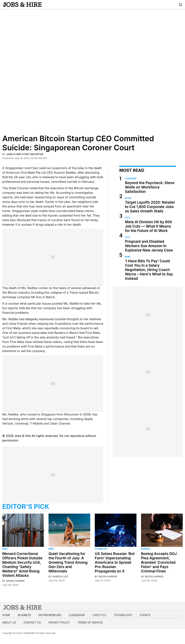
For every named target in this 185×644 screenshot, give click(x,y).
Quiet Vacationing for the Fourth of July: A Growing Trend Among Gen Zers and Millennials (68, 562)
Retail (128, 198)
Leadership (131, 179)
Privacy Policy (59, 622)
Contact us (32, 622)
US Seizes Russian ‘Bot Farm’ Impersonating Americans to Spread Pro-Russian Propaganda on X (115, 562)
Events (145, 615)
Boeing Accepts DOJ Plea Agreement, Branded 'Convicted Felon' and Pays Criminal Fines (159, 562)
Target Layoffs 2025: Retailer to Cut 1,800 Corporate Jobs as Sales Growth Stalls (150, 207)
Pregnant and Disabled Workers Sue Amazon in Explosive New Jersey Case (149, 246)
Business (146, 549)
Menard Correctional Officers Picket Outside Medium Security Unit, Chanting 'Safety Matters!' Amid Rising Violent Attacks (22, 565)
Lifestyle (99, 615)
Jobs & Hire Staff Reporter (25, 154)
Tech (127, 218)
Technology (101, 549)
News (128, 257)
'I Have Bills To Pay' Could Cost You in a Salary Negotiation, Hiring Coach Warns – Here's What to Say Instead (149, 270)
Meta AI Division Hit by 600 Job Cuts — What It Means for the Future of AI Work (149, 226)
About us (9, 622)
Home (6, 615)
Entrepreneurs (50, 615)
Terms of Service (90, 622)
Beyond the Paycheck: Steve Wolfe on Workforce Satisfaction (150, 187)
